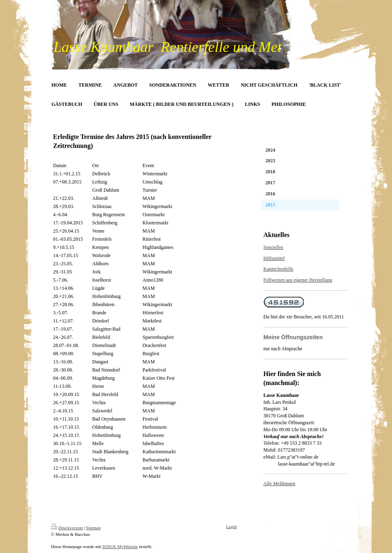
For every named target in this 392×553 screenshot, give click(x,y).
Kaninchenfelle (278, 269)
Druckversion (67, 528)
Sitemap (94, 528)
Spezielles (273, 247)
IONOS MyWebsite (120, 546)
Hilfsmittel (274, 258)
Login (232, 526)
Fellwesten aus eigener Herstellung (298, 280)
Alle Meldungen (279, 484)
